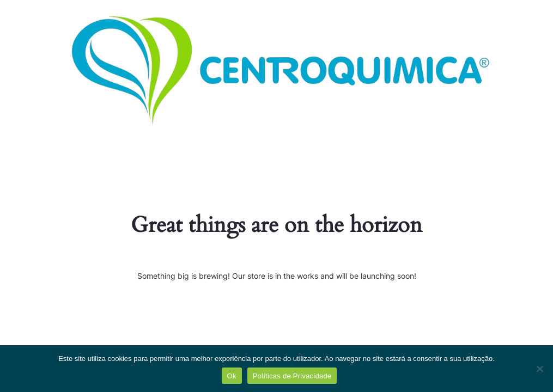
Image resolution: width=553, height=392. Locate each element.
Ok (232, 376)
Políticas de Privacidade (292, 376)
